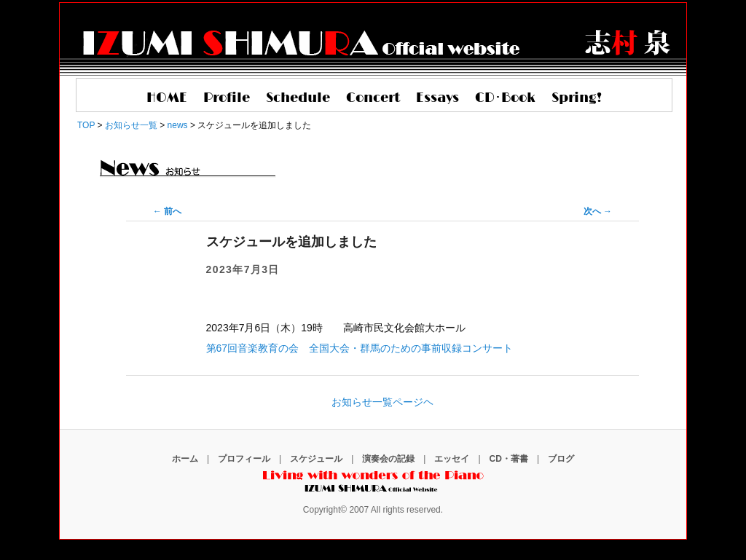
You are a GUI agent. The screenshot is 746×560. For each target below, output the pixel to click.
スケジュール (316, 459)
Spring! (577, 98)
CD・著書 (509, 459)
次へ (598, 211)
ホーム (185, 459)
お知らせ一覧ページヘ (382, 402)
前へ (167, 211)
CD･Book (505, 98)
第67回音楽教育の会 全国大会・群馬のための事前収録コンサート (360, 348)
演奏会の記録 (388, 459)
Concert (373, 98)
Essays (437, 98)
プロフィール (244, 459)
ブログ (561, 459)
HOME (167, 98)
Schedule (298, 98)
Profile (227, 98)
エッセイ (452, 459)
